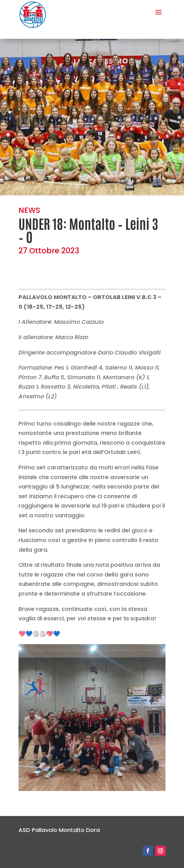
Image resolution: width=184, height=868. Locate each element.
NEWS (29, 210)
